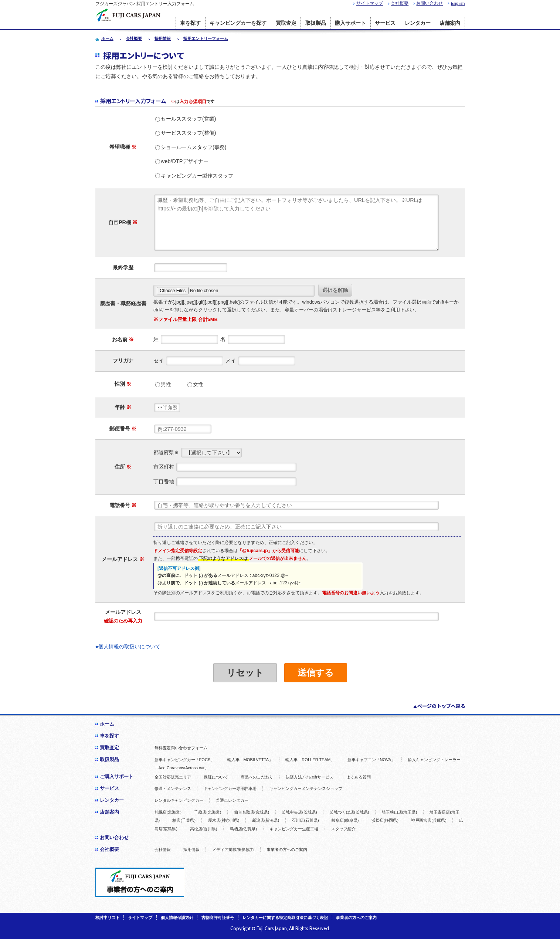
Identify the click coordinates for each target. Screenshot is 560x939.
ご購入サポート (117, 776)
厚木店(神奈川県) (224, 820)
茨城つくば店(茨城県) (349, 812)
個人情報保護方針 (177, 918)
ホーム (107, 724)
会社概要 (400, 3)
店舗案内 (450, 23)
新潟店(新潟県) (266, 820)
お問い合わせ (430, 3)
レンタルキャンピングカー (179, 800)
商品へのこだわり (257, 777)
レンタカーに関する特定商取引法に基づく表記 (285, 918)
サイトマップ (370, 3)
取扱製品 (316, 23)
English (458, 3)
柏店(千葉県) (184, 820)
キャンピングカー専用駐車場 (230, 788)
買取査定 (286, 23)
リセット (245, 673)
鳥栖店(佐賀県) (243, 829)
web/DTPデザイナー (182, 161)
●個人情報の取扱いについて (128, 646)
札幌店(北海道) (168, 812)
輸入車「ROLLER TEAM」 (310, 760)
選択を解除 (335, 290)
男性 (163, 384)
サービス (385, 23)
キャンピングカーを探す (238, 23)
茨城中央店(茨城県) (299, 812)
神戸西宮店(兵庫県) (429, 820)
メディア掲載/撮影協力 (233, 850)
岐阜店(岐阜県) (345, 820)
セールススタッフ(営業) (186, 119)
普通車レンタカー (232, 800)
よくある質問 (359, 777)
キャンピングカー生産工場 (294, 829)
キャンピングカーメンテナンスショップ (306, 788)
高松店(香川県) (203, 829)
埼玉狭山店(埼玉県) (399, 812)
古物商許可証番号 (218, 918)
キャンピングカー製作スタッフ (194, 176)
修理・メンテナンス (173, 788)
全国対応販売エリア (173, 777)
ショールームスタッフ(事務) (191, 147)
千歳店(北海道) (208, 812)
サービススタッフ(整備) (186, 133)
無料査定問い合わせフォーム (181, 748)
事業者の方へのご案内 (287, 850)
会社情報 (163, 850)
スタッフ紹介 (343, 829)
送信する (316, 673)
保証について (216, 777)
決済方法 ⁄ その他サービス (310, 777)
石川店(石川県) (305, 820)
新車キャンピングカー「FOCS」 (185, 760)
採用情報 (191, 850)
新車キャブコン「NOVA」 (371, 760)
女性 (195, 384)
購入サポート (350, 23)
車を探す (190, 23)
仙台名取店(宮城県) (252, 812)
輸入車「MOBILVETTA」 (250, 760)
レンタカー (418, 23)
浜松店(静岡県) (385, 820)
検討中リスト (108, 918)
